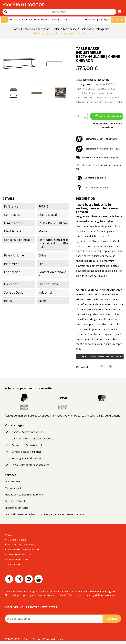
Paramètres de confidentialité (24, 549)
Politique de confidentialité (22, 544)
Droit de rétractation (19, 554)
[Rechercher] (6, 12)
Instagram (109, 592)
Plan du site (14, 564)
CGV (10, 535)
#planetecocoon (105, 595)
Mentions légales (17, 539)
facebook (94, 592)
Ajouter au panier (111, 116)
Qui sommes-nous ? (19, 559)
